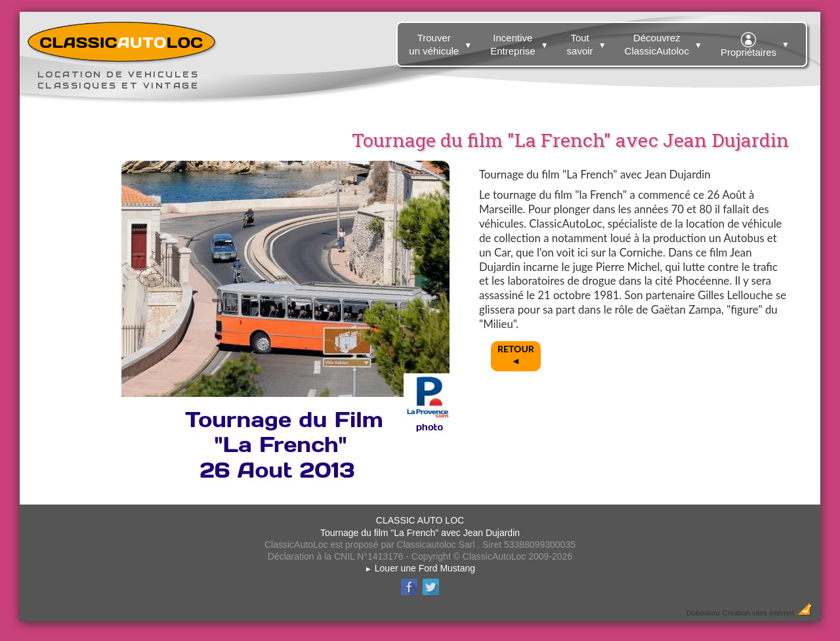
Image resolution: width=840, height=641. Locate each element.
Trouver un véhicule (442, 42)
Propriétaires (757, 43)
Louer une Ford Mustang (420, 568)
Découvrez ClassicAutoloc (665, 42)
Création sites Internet (758, 613)
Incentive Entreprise (521, 42)
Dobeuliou (703, 613)
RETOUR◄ (516, 355)
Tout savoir (588, 42)
